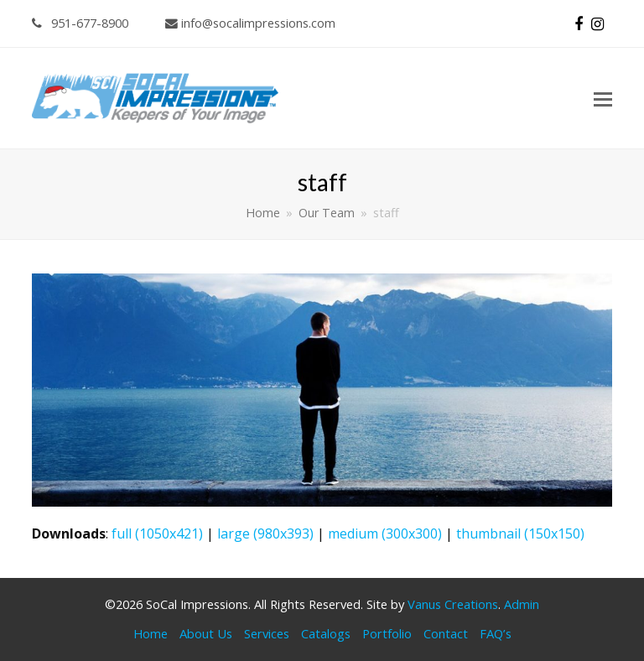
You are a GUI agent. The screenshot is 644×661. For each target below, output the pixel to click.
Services (267, 633)
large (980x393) (265, 533)
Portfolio (387, 633)
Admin (522, 604)
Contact (446, 633)
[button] (603, 98)
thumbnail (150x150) (520, 533)
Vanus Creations (453, 604)
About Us (206, 633)
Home (151, 633)
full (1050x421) (157, 533)
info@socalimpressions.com (250, 23)
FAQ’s (496, 633)
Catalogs (326, 633)
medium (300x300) (385, 533)
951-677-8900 (80, 23)
